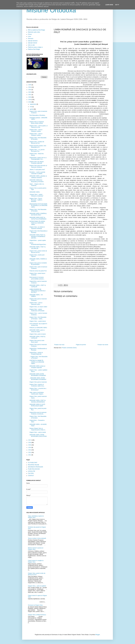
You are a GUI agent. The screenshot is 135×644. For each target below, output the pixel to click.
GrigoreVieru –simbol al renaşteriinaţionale (36, 353)
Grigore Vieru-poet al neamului (38, 382)
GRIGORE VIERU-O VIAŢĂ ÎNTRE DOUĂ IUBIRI (37, 405)
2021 (30, 95)
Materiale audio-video (34, 32)
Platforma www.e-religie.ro (35, 47)
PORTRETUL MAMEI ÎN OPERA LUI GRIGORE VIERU (37, 362)
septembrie (33, 104)
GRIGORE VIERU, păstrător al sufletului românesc (38, 177)
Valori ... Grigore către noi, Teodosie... (37, 185)
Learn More (109, 5)
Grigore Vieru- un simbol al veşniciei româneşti (37, 228)
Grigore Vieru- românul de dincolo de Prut (37, 142)
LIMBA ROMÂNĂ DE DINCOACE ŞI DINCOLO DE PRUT (37, 291)
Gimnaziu (31, 39)
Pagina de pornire (81, 345)
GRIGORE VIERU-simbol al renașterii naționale (37, 367)
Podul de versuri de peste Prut (38, 271)
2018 (30, 102)
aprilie (32, 109)
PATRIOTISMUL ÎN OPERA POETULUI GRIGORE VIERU (37, 223)
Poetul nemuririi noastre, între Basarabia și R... (38, 146)
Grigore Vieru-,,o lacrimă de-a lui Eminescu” (38, 389)
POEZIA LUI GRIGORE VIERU (38, 328)
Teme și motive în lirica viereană (37, 538)
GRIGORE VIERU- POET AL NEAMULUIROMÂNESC (38, 401)
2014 (30, 447)
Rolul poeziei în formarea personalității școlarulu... (37, 278)
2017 (30, 440)
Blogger (98, 635)
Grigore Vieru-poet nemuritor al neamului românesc (38, 166)
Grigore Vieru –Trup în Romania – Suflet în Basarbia (36, 200)
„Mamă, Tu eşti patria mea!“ (37, 170)
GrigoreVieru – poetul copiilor (38, 240)
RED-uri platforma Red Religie (36, 30)
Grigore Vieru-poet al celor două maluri (37, 341)
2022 (30, 92)
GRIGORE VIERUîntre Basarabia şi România (36, 181)
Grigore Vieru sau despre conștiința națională (37, 162)
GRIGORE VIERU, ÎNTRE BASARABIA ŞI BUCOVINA (38, 436)
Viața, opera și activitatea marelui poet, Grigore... (37, 393)
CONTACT (31, 476)
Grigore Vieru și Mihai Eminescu (37, 615)
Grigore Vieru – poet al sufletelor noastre (36, 130)
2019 (30, 100)
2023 (30, 90)
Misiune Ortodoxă (51, 10)
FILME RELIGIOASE (34, 469)
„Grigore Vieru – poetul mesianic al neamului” (36, 195)
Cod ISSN (31, 473)
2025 (30, 85)
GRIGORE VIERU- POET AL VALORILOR (38, 248)
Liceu (29, 36)
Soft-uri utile (31, 45)
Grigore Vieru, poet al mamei (38, 334)
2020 (30, 97)
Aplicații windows (33, 41)
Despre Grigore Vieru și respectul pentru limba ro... (38, 429)
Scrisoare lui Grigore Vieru (35, 605)
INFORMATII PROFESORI (35, 467)
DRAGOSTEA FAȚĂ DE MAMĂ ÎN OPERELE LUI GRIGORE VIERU (38, 206)
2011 (30, 455)
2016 (30, 443)
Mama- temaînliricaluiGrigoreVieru (38, 244)
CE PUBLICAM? (33, 463)
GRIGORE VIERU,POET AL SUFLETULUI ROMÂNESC (38, 218)
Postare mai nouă (59, 345)
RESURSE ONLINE (34, 465)
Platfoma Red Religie (34, 49)
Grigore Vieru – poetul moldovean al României (37, 310)
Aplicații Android (32, 43)
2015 (30, 445)
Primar (30, 34)
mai (31, 107)
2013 (30, 450)
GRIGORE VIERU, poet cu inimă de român (37, 331)
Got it (117, 5)
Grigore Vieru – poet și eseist (38, 432)
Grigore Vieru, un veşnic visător (38, 307)
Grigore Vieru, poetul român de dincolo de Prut (38, 252)
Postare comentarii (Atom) (69, 348)
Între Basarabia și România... (38, 115)
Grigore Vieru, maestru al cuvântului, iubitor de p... (37, 385)
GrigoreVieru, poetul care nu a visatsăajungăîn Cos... (38, 158)
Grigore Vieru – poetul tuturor (38, 321)
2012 (30, 452)
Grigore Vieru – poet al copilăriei (37, 586)
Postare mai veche (103, 345)
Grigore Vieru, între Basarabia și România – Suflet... (38, 318)
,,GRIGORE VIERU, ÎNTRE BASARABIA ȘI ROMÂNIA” (38, 379)
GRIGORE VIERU (35, 192)
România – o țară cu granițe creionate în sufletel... (37, 173)
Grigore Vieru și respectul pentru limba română (37, 122)
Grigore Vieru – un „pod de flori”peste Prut (37, 150)
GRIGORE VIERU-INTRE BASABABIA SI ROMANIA (38, 375)
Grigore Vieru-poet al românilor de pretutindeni (38, 264)
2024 (30, 87)
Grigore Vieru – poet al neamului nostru (36, 303)
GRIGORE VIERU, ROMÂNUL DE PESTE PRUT (38, 214)
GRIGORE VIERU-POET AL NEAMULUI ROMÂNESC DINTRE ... (37, 236)
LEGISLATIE (32, 471)
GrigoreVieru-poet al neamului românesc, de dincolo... (38, 413)
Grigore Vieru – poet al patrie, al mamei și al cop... (38, 126)
